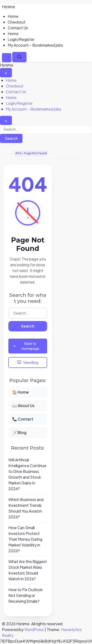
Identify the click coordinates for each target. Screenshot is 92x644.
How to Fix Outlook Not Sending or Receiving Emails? (25, 595)
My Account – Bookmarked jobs (35, 45)
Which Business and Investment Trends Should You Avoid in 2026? (26, 508)
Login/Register (21, 39)
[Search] (19, 57)
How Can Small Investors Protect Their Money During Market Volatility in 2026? (25, 539)
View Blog (28, 362)
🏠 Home (20, 392)
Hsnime (8, 7)
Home (13, 16)
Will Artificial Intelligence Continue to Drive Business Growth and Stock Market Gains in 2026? (27, 474)
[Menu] (7, 58)
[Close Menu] (6, 73)
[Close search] (6, 120)
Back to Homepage (26, 346)
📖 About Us (23, 406)
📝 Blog (19, 432)
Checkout (16, 22)
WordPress (34, 629)
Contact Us (18, 28)
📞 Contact (23, 419)
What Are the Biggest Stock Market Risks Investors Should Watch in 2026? (28, 570)
